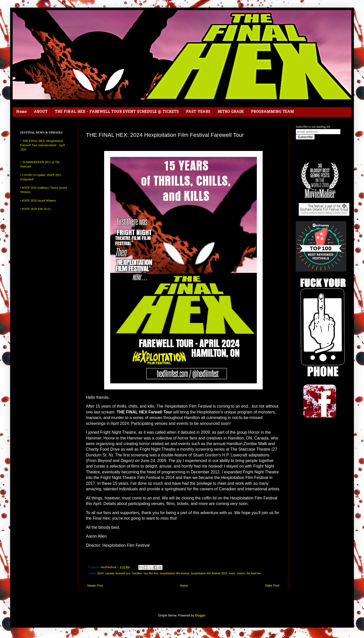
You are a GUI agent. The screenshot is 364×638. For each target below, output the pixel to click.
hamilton (137, 573)
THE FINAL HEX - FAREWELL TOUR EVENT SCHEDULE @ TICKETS (117, 112)
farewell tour (123, 573)
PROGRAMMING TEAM (272, 112)
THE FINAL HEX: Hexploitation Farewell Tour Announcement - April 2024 (43, 145)
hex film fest (151, 573)
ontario (241, 573)
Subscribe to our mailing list (313, 127)
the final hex (254, 573)
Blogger (200, 615)
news (232, 573)
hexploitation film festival (175, 573)
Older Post (272, 586)
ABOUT (41, 112)
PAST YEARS (198, 112)
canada (110, 573)
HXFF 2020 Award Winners (39, 201)
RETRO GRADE (231, 112)
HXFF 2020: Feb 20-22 (36, 209)
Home (21, 112)
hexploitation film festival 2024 (209, 573)
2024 (101, 573)
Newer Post (95, 586)
